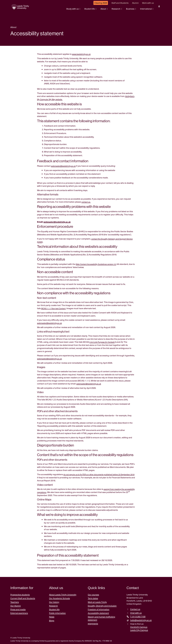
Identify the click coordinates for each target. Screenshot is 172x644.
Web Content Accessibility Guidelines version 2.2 (98, 264)
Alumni (135, 3)
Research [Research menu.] (116, 9)
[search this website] (159, 7)
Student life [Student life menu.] (90, 9)
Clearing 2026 (101, 3)
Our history (54, 602)
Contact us (135, 609)
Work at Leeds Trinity (97, 602)
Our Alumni (16, 605)
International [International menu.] (146, 9)
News (52, 616)
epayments (93, 623)
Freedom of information (99, 609)
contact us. (87, 202)
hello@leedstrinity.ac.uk (141, 620)
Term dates (93, 598)
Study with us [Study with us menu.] (73, 9)
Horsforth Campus (139, 626)
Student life (54, 609)
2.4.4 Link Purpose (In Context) (103, 342)
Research (53, 605)
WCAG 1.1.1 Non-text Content (55, 308)
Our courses (93, 594)
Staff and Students (120, 3)
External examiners (19, 613)
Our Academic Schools (59, 598)
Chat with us (136, 612)
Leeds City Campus (139, 630)
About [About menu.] (103, 9)
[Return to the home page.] (19, 7)
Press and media (18, 609)
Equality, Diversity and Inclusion (102, 605)
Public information (57, 613)
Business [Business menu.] (130, 9)
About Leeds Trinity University (63, 594)
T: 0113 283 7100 (138, 616)
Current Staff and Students (23, 598)
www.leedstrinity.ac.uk (82, 54)
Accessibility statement (98, 613)
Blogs (52, 620)
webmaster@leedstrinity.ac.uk (65, 166)
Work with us (148, 3)
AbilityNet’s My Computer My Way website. (57, 99)
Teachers (15, 602)
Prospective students (20, 594)
